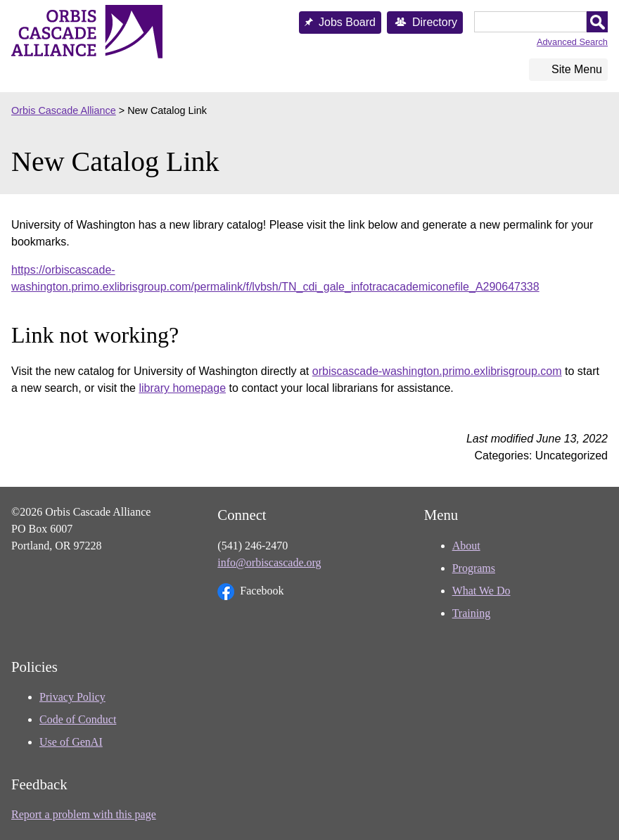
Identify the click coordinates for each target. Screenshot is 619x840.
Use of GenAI (71, 742)
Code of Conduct (78, 719)
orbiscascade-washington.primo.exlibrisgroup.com (437, 371)
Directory (435, 22)
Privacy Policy (72, 697)
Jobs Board (347, 22)
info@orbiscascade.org (269, 562)
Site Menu (577, 69)
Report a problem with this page (84, 814)
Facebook (250, 592)
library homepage (182, 388)
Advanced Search (572, 42)
